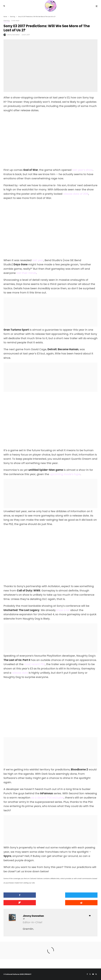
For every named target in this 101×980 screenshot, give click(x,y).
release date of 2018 (76, 194)
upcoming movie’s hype (65, 474)
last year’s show (82, 170)
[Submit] (19, 903)
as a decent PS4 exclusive (48, 798)
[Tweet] (50, 895)
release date (20, 673)
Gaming (7, 21)
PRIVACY (28, 974)
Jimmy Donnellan (13, 35)
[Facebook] (87, 974)
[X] (90, 974)
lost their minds (27, 273)
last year (38, 260)
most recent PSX (35, 664)
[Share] (19, 895)
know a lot (63, 610)
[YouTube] (93, 974)
